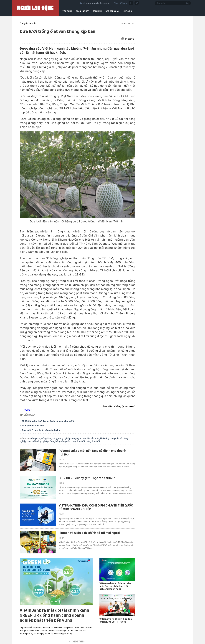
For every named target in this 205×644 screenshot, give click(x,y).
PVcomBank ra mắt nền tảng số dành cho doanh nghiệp (92, 453)
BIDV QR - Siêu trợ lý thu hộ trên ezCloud (87, 478)
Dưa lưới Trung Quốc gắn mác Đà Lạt (41, 430)
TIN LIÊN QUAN (28, 415)
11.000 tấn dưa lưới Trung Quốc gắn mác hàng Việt (49, 421)
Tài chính (97, 11)
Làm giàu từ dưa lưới (33, 426)
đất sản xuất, (93, 438)
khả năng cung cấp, (110, 438)
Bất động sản (112, 11)
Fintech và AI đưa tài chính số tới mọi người (89, 533)
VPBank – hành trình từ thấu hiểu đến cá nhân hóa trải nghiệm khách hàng (115, 586)
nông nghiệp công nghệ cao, (72, 438)
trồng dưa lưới (93, 441)
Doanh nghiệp (82, 11)
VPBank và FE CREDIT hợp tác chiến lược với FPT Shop (116, 620)
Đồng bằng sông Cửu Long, (63, 441)
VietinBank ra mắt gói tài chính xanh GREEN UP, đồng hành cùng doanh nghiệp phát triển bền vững (54, 615)
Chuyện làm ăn (28, 23)
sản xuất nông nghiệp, (38, 441)
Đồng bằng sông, (50, 438)
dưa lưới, (81, 441)
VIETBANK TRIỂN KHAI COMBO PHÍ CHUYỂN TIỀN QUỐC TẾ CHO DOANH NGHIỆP (96, 507)
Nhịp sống (128, 11)
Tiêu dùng (67, 11)
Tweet (28, 410)
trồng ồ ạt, (36, 438)
